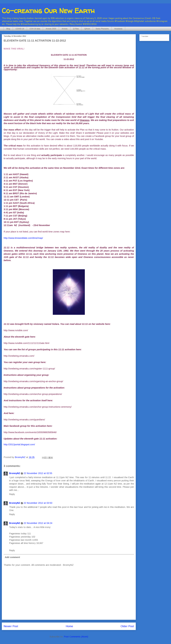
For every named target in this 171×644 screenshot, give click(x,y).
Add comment (12, 557)
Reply (12, 494)
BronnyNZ (15, 473)
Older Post (127, 626)
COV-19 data (35, 29)
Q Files (76, 29)
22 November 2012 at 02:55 (38, 473)
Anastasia (118, 29)
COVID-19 (20, 29)
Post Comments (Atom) (76, 637)
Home (69, 626)
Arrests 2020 (51, 29)
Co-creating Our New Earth (48, 11)
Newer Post (11, 626)
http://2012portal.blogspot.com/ (19, 444)
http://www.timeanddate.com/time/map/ (23, 238)
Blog (8, 29)
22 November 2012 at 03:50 (38, 503)
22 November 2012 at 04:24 (38, 523)
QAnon (87, 29)
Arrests (65, 29)
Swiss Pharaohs (102, 29)
